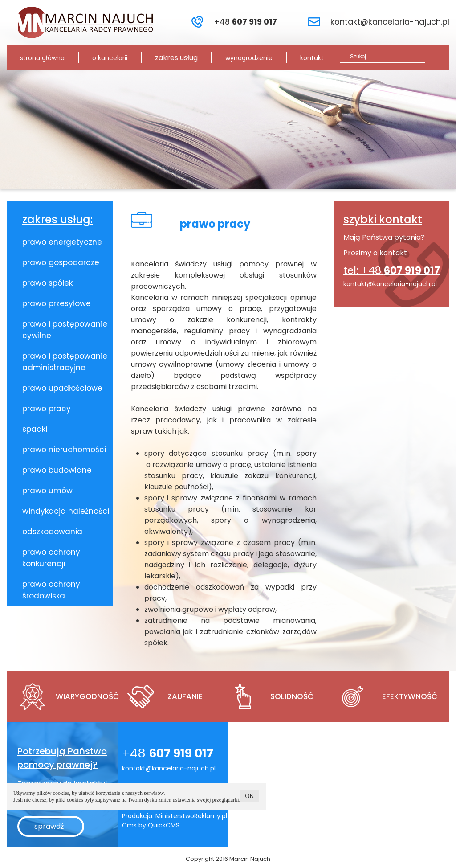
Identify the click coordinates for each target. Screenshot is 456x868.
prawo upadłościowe (62, 388)
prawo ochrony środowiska (51, 590)
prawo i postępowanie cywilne (65, 330)
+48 (245, 22)
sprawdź (49, 826)
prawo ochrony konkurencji (51, 558)
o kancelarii (110, 58)
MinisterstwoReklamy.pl (191, 816)
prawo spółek (47, 283)
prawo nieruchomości (64, 450)
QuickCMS (164, 825)
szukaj (438, 56)
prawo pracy (47, 409)
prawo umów (47, 491)
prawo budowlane (57, 470)
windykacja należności (66, 511)
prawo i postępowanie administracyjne (65, 362)
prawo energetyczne (62, 242)
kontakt (312, 58)
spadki (35, 429)
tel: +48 (392, 270)
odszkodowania (52, 532)
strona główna (42, 58)
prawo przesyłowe (57, 303)
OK (249, 796)
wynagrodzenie (249, 58)
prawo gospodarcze (61, 262)
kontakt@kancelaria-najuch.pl (390, 22)
